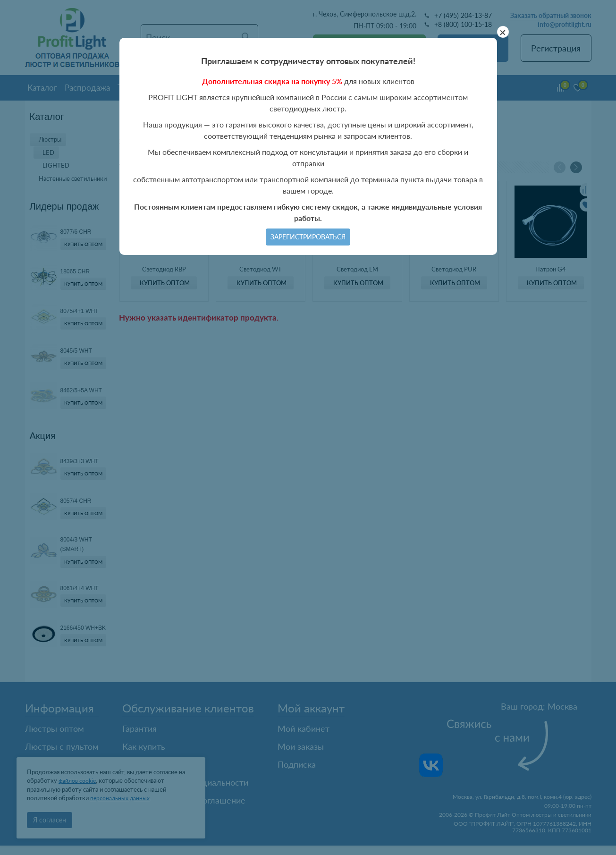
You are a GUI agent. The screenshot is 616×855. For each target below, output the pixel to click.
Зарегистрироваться (308, 237)
